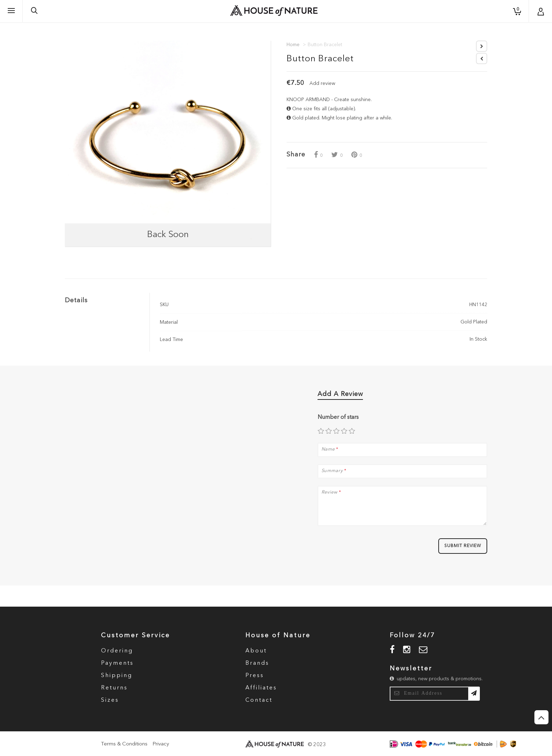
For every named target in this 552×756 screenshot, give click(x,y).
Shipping (117, 676)
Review (330, 492)
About (256, 651)
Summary (332, 471)
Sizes (110, 700)
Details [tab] (76, 300)
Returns (114, 688)
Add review (322, 83)
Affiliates (261, 688)
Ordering (117, 651)
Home (293, 45)
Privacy (161, 744)
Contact (259, 700)
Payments (117, 663)
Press (255, 676)
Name (328, 450)
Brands (257, 663)
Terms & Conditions (124, 744)
